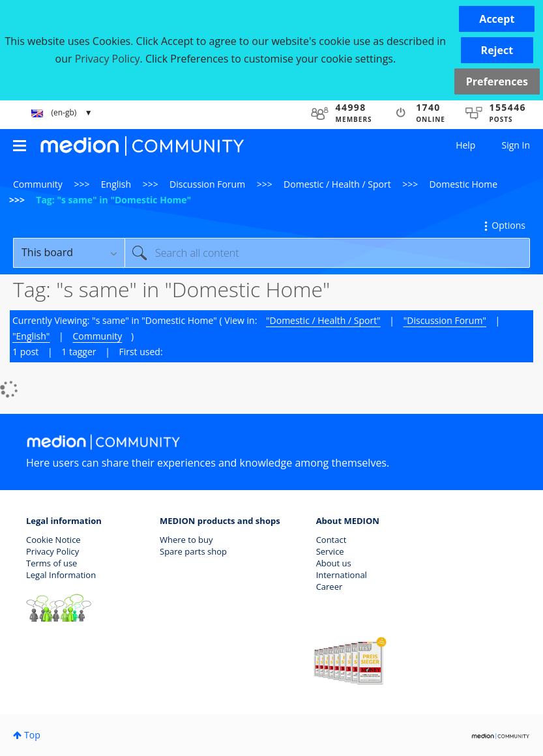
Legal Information (61, 575)
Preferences (497, 81)
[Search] (327, 253)
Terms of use (51, 563)
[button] (497, 19)
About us (334, 563)
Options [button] (508, 225)
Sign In (516, 145)
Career (330, 587)
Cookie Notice (53, 540)
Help (465, 145)
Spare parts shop (193, 551)
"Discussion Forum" (445, 320)
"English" (31, 336)
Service (330, 551)
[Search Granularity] (69, 253)
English (116, 184)
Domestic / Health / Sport (337, 184)
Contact (331, 540)
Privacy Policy (52, 551)
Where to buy (186, 540)
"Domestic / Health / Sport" (323, 320)
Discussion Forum (207, 184)
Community (38, 184)
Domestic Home (464, 184)
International (342, 575)
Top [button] (32, 735)
